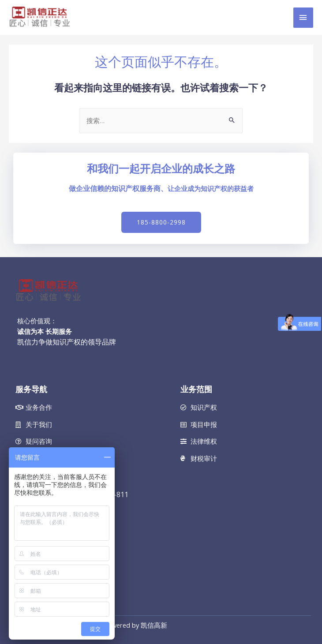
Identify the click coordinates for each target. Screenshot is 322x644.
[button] (161, 222)
